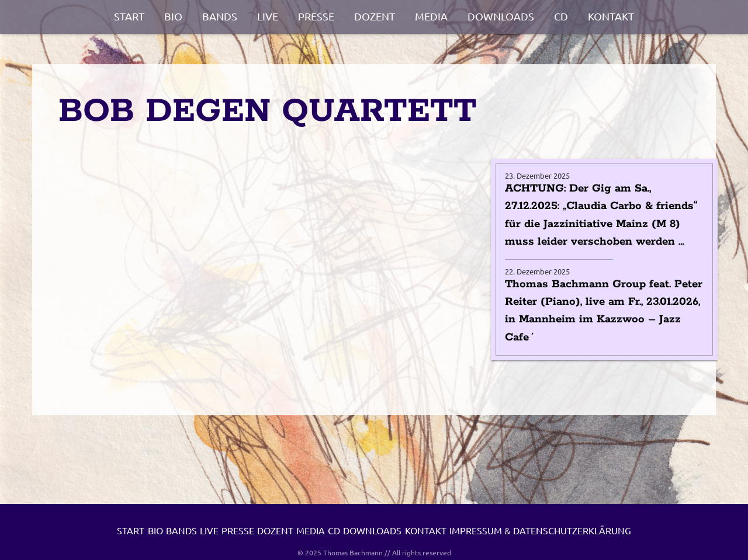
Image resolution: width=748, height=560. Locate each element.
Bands (220, 16)
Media (431, 16)
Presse (316, 16)
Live (268, 16)
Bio (173, 16)
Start (129, 16)
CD (561, 16)
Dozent (375, 16)
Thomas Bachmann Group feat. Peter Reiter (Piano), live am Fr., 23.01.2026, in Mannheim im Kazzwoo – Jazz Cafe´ (604, 311)
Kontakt (611, 16)
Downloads (501, 16)
